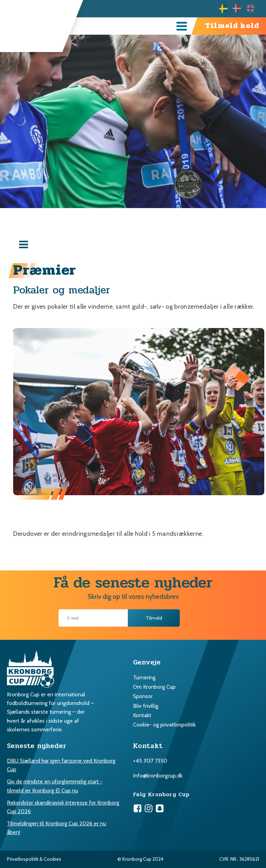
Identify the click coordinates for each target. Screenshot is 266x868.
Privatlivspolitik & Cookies (34, 859)
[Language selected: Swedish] (240, 8)
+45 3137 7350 (150, 761)
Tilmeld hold (232, 26)
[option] (240, 8)
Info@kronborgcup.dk (158, 776)
